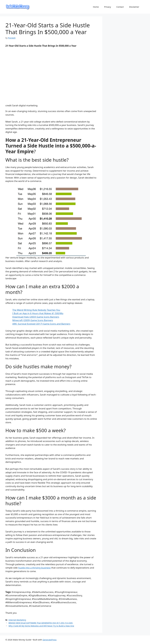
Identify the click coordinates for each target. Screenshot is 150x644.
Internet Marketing (17, 620)
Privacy (108, 7)
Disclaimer (134, 7)
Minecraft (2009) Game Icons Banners (33, 320)
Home (96, 7)
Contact (120, 7)
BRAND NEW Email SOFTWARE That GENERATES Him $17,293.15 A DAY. (41, 623)
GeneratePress (50, 640)
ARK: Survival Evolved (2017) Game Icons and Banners (41, 324)
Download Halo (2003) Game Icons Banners (36, 317)
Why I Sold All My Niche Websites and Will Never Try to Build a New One (41, 626)
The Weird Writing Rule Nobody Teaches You (36, 310)
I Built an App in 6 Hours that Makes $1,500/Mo (38, 313)
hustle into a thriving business (34, 568)
